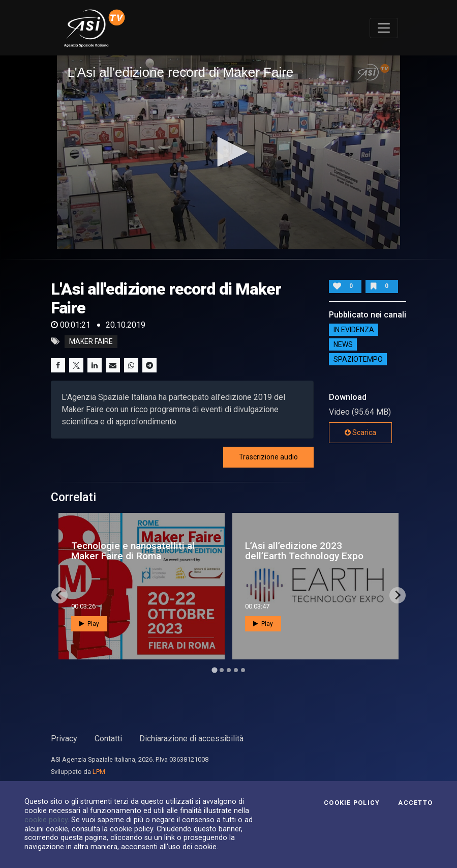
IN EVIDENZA (354, 330)
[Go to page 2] (222, 670)
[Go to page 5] (243, 670)
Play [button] (89, 624)
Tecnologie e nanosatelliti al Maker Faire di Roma (133, 551)
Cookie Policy (352, 803)
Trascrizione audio (268, 457)
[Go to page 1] (214, 670)
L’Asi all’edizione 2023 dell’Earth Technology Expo (304, 551)
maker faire (91, 341)
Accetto (415, 803)
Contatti (108, 739)
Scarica (360, 432)
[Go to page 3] (229, 670)
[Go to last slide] (59, 595)
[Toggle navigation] (384, 28)
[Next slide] (398, 595)
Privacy (64, 739)
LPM (99, 772)
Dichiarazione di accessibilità (191, 739)
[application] (228, 152)
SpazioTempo (358, 359)
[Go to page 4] (236, 670)
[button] (229, 152)
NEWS (343, 344)
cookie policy (46, 820)
